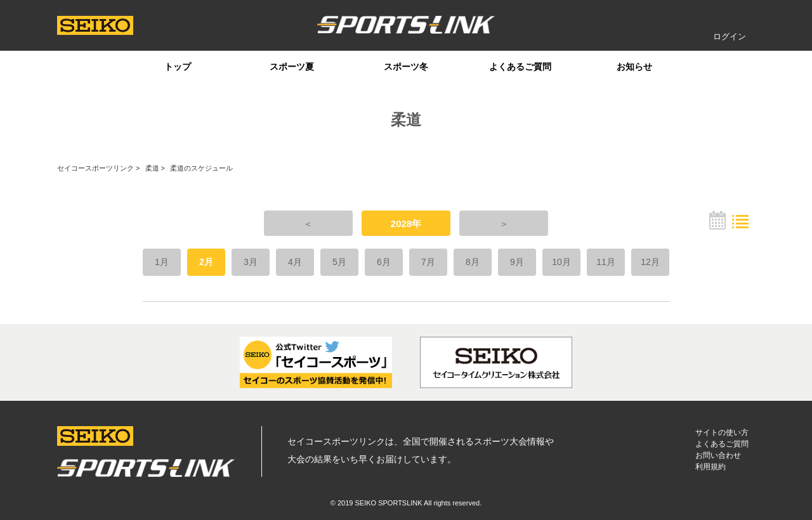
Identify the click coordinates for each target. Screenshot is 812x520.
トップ (178, 67)
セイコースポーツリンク (95, 168)
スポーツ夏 (292, 67)
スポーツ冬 (406, 67)
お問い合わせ (718, 455)
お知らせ (634, 67)
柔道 (152, 168)
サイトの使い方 (722, 432)
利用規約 (710, 467)
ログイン (730, 36)
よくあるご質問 (520, 67)
